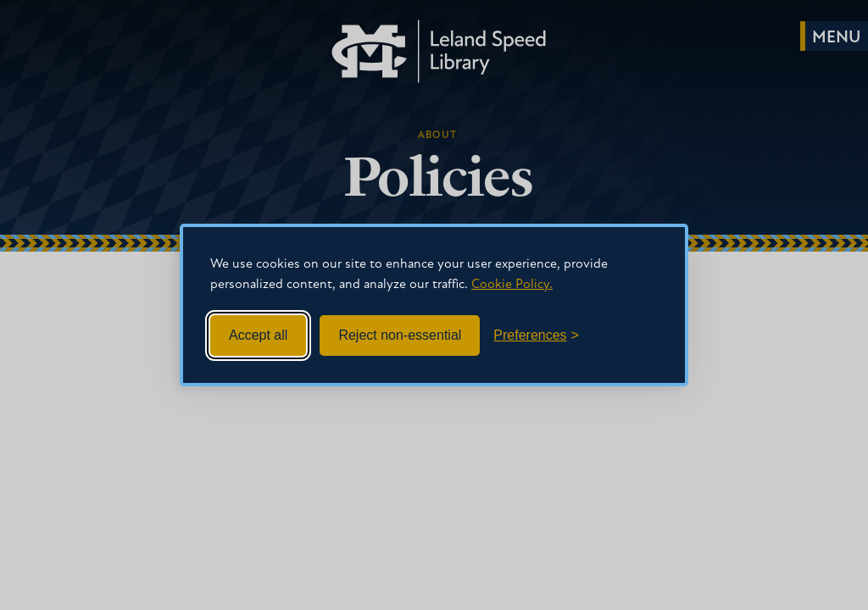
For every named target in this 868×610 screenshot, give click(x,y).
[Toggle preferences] (536, 335)
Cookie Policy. (512, 285)
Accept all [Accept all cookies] (258, 335)
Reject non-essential (400, 335)
